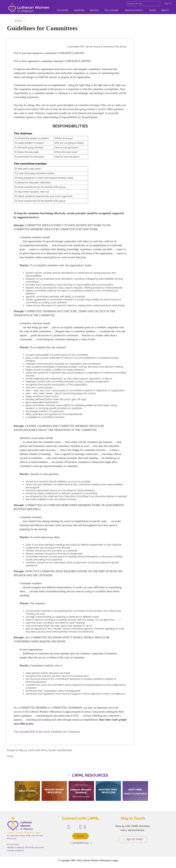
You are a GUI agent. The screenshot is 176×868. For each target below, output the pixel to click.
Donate (80, 836)
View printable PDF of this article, (47, 732)
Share (10, 756)
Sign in (168, 4)
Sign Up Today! (133, 839)
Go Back (18, 21)
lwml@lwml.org (79, 843)
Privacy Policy (13, 844)
